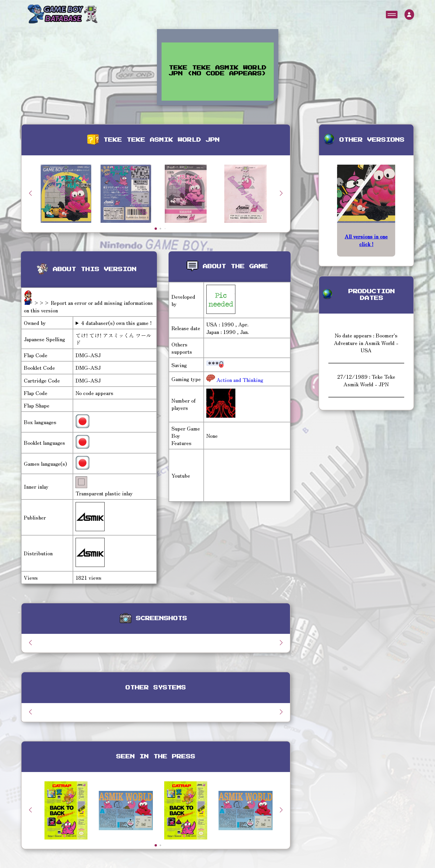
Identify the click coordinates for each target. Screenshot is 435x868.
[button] (281, 193)
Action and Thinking (239, 380)
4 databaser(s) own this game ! (116, 323)
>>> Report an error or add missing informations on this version (88, 306)
